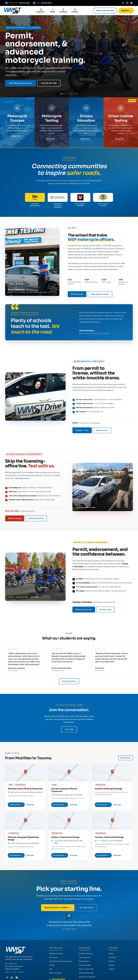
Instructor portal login (87, 978)
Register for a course (58, 909)
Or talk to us (86, 909)
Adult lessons (84, 962)
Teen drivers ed (85, 958)
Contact (112, 966)
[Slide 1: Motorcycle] (64, 95)
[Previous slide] (6, 57)
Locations (112, 958)
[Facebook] (123, 3)
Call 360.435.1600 (49, 84)
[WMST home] (15, 11)
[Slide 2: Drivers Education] (70, 95)
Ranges (52, 966)
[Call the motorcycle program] (17, 3)
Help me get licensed (104, 11)
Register (125, 11)
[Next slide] (132, 57)
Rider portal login (56, 974)
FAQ (51, 970)
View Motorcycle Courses (20, 84)
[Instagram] (127, 3)
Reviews (112, 962)
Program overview (56, 954)
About (111, 954)
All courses (53, 958)
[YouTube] (131, 3)
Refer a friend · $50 (86, 970)
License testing (85, 966)
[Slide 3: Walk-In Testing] (76, 95)
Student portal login (86, 974)
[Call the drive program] (42, 3)
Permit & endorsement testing (61, 962)
